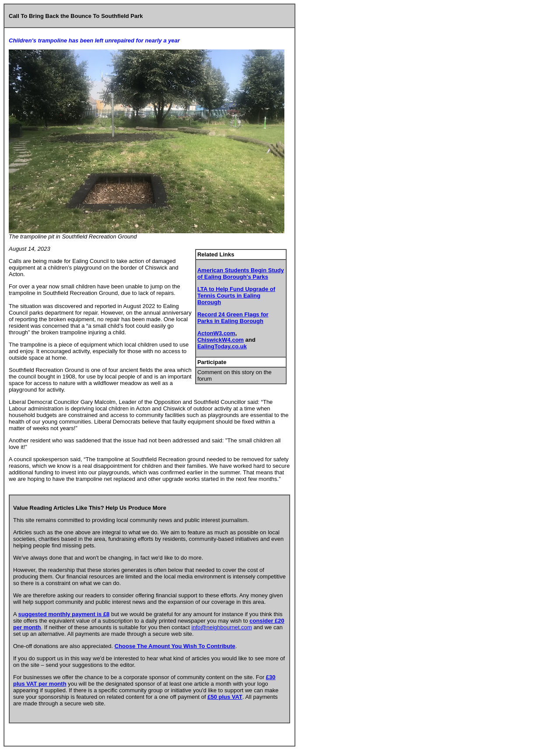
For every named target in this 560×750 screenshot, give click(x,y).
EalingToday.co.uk (222, 346)
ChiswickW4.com (220, 340)
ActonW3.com (216, 333)
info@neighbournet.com (222, 627)
